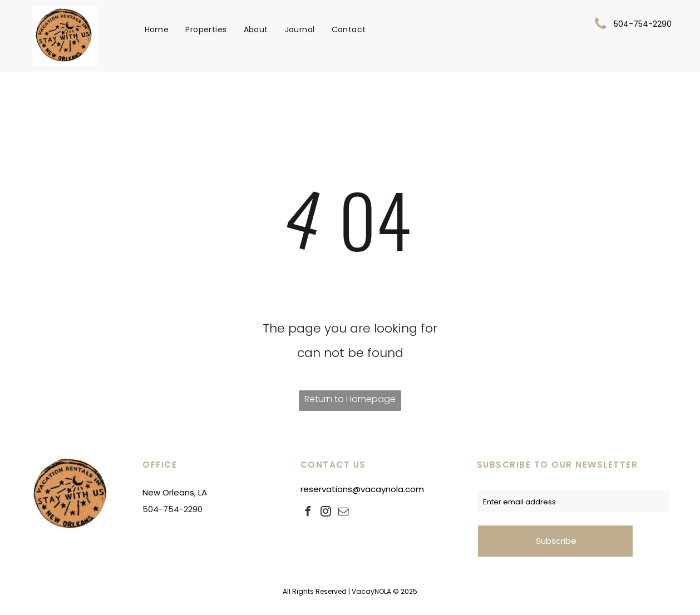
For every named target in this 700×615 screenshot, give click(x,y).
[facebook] (308, 513)
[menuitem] (157, 29)
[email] (344, 513)
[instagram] (326, 513)
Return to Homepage (350, 399)
